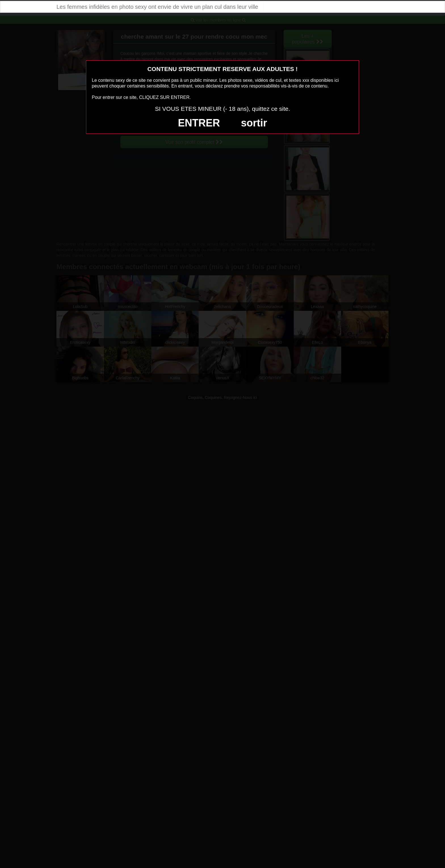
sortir (254, 123)
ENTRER (199, 123)
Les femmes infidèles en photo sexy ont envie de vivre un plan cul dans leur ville (157, 7)
